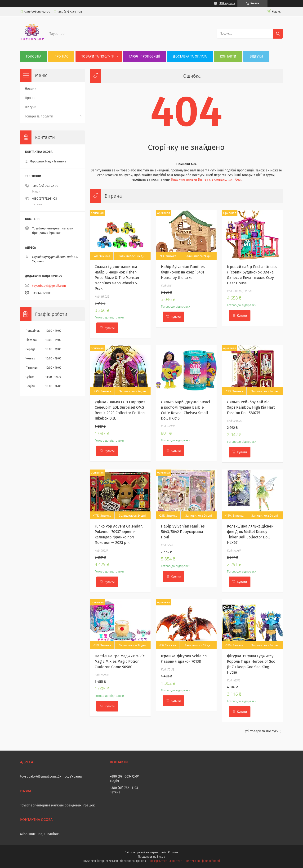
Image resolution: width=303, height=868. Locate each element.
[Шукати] (278, 34)
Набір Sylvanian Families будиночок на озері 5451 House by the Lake (183, 272)
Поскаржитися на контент (165, 861)
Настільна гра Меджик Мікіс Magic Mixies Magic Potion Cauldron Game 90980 (120, 661)
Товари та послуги (98, 56)
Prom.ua (173, 852)
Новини (31, 89)
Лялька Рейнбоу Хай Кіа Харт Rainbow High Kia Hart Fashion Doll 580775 (251, 407)
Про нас (61, 56)
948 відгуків (227, 3)
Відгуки (256, 56)
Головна (34, 56)
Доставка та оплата (190, 56)
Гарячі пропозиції (144, 56)
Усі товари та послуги (262, 731)
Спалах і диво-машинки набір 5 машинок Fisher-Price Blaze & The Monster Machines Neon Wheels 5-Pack (117, 278)
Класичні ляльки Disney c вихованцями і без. (206, 180)
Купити (110, 328)
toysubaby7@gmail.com (49, 286)
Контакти (228, 56)
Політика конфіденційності (202, 861)
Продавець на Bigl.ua (151, 857)
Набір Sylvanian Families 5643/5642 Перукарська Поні (183, 532)
